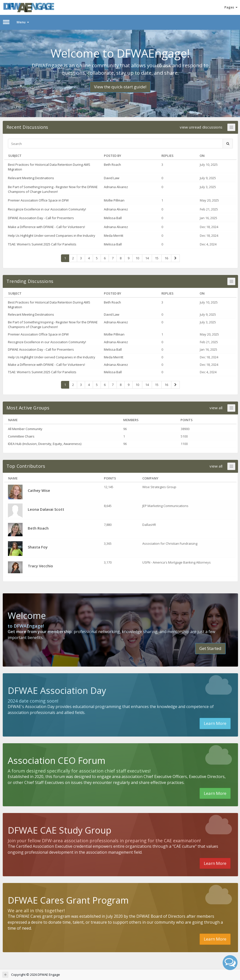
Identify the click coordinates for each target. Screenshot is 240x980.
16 (166, 258)
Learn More (215, 723)
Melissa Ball (113, 218)
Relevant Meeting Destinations (31, 178)
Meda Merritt (114, 236)
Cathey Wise (39, 490)
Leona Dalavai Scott (46, 509)
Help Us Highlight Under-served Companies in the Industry (52, 236)
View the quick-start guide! (120, 87)
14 (147, 258)
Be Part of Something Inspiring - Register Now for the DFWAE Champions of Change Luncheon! (53, 189)
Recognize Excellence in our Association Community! (47, 209)
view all (216, 408)
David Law (112, 178)
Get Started (210, 648)
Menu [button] (23, 22)
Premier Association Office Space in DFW (38, 200)
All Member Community (25, 429)
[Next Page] (175, 258)
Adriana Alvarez (116, 187)
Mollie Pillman (114, 200)
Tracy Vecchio (40, 566)
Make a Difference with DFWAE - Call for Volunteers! (46, 227)
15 (157, 258)
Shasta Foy (38, 547)
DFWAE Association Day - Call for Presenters (41, 218)
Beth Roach (112, 165)
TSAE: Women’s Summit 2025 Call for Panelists (42, 244)
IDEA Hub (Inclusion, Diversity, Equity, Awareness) (45, 444)
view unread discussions (201, 127)
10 (137, 258)
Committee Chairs (21, 436)
